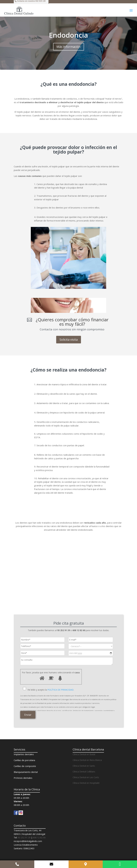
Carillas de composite (25, 766)
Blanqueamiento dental (26, 772)
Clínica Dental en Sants (84, 766)
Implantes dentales (24, 754)
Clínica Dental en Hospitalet (86, 783)
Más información (69, 47)
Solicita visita (69, 340)
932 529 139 (41, 1)
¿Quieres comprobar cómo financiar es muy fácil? (72, 322)
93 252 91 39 (24, 838)
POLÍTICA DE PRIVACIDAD (60, 690)
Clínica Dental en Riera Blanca (87, 760)
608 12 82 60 (39, 838)
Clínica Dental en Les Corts (86, 777)
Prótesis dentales (23, 778)
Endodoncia (68, 35)
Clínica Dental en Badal (84, 754)
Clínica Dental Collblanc (84, 772)
